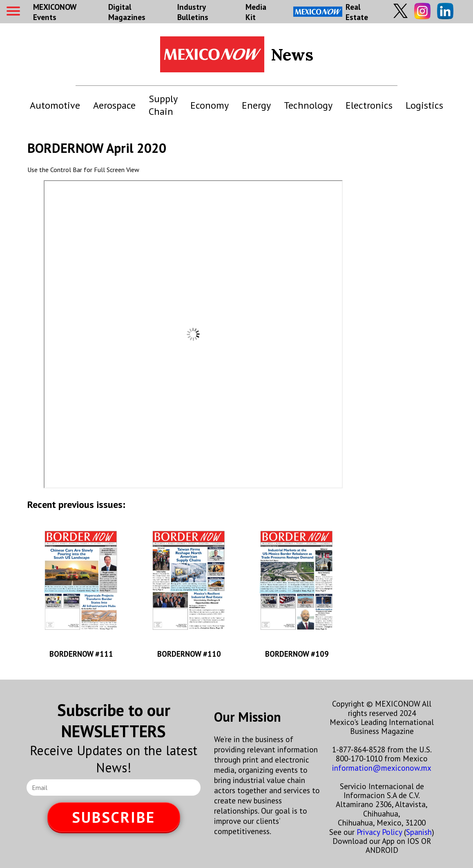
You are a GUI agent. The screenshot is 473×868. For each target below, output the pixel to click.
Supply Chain (163, 105)
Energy (256, 105)
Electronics (369, 105)
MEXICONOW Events (55, 12)
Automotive (55, 105)
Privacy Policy (379, 832)
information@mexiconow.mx (382, 768)
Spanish (419, 832)
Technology (308, 105)
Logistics (424, 105)
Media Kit (256, 12)
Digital (127, 12)
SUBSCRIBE (114, 817)
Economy (210, 105)
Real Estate (331, 12)
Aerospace (114, 105)
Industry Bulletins (193, 12)
